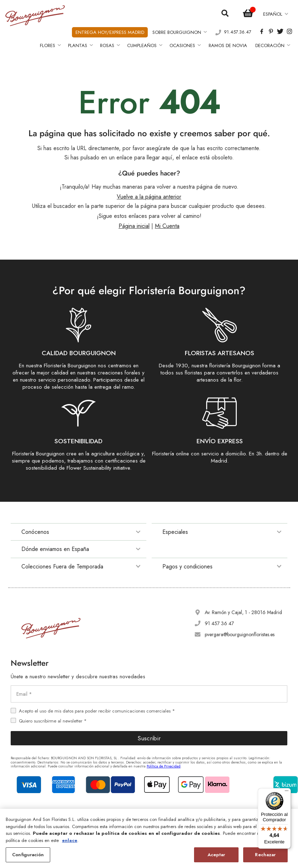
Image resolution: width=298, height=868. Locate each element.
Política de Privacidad (164, 766)
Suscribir (149, 738)
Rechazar (265, 855)
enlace (70, 840)
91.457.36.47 (238, 32)
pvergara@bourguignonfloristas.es (240, 634)
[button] (275, 14)
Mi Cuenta (167, 226)
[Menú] (287, 792)
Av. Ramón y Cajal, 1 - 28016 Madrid (243, 612)
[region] (149, 838)
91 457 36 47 (219, 623)
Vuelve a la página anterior (149, 197)
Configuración (28, 855)
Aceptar (216, 855)
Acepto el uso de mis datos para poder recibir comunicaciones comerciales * (97, 711)
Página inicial (134, 226)
